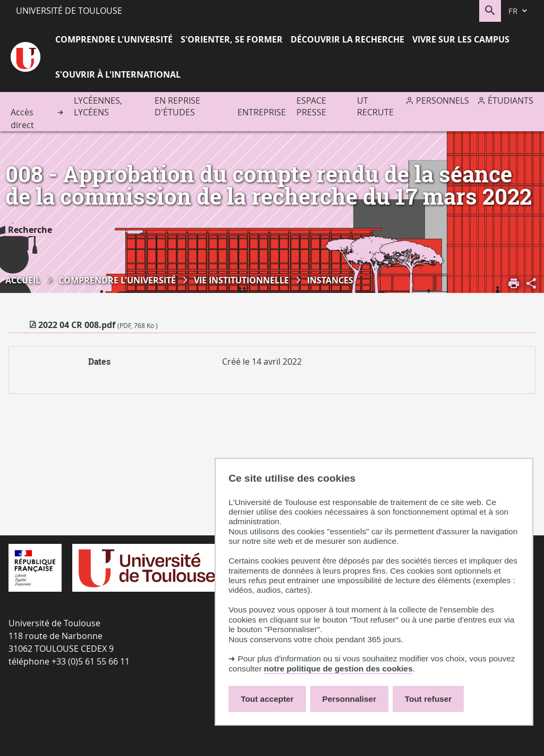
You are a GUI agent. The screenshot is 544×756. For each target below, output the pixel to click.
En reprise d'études (177, 106)
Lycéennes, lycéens (98, 106)
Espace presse (311, 106)
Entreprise (262, 112)
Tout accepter (267, 699)
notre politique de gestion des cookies (338, 669)
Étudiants (511, 100)
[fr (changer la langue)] (518, 11)
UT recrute (375, 106)
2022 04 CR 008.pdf (98, 325)
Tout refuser (428, 699)
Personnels (443, 100)
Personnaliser (350, 699)
